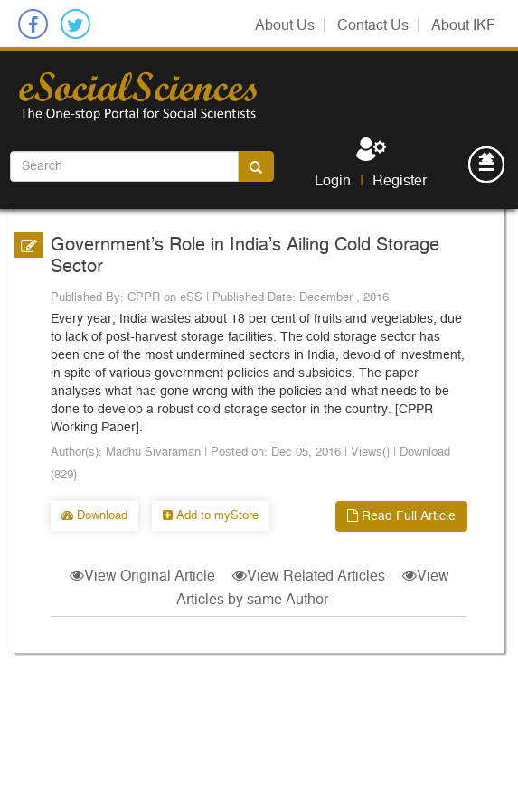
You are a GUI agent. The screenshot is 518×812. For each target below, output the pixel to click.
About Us (285, 25)
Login (333, 181)
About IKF (463, 25)
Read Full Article (401, 516)
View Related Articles (309, 576)
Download (94, 516)
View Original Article (144, 576)
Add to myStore (211, 516)
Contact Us (373, 25)
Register (400, 181)
